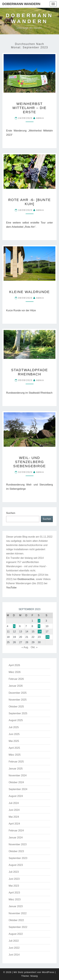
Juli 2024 (14, 803)
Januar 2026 (16, 686)
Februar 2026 (16, 679)
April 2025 (14, 748)
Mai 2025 (14, 741)
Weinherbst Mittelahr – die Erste (30, 108)
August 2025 (16, 720)
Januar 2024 (16, 838)
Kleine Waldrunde (29, 292)
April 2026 (14, 665)
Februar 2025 (16, 762)
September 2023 (18, 858)
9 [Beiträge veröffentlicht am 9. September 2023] (39, 626)
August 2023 (16, 865)
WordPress (48, 972)
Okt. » (34, 647)
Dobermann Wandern (21, 4)
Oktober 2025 (16, 707)
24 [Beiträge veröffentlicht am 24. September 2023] (48, 637)
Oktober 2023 (16, 851)
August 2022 (16, 934)
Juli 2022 (14, 941)
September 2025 (18, 713)
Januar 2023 (16, 906)
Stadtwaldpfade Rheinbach (29, 372)
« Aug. (25, 647)
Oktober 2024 (16, 782)
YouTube (11, 588)
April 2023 (14, 893)
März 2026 (15, 672)
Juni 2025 (14, 734)
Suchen (11, 513)
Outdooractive (26, 579)
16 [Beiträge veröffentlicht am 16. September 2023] (40, 632)
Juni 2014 (14, 955)
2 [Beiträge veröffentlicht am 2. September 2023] (39, 621)
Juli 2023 (14, 872)
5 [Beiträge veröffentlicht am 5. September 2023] (14, 626)
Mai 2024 (14, 817)
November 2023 (18, 844)
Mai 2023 (14, 886)
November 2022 (18, 913)
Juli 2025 (14, 727)
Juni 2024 (14, 810)
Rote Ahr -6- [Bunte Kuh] (29, 202)
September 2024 (18, 789)
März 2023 (15, 899)
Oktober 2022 (16, 920)
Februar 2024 (16, 831)
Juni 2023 (14, 879)
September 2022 (18, 927)
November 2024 (18, 775)
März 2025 (15, 755)
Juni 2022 (14, 948)
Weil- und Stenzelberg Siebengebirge (29, 462)
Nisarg (34, 976)
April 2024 (14, 824)
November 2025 (18, 700)
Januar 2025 (16, 769)
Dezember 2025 (18, 693)
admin (40, 118)
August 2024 (16, 796)
